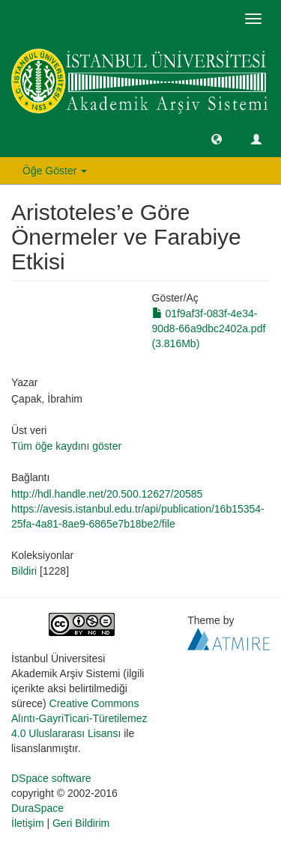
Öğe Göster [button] (55, 171)
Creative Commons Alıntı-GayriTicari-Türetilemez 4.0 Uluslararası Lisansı (79, 718)
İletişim (28, 823)
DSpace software (51, 778)
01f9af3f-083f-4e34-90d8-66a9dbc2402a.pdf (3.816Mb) (209, 328)
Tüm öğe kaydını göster (66, 446)
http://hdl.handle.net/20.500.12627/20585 (107, 494)
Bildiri (24, 571)
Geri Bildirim (81, 823)
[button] (217, 138)
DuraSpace (37, 808)
